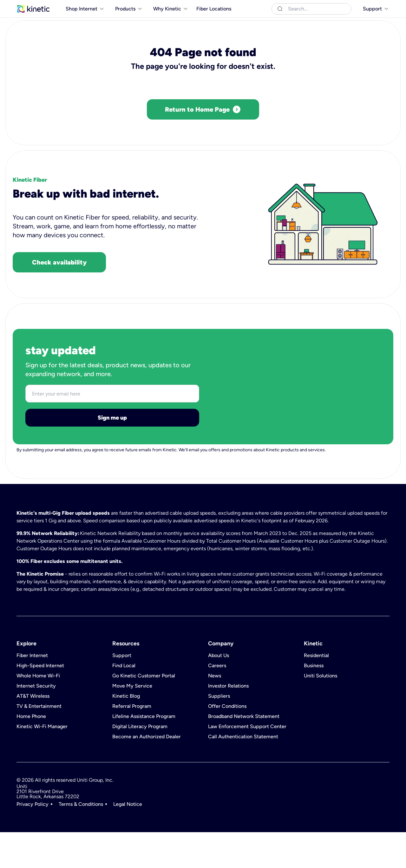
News (215, 712)
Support (122, 691)
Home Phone (31, 752)
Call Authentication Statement (243, 773)
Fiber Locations (214, 22)
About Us (219, 691)
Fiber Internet (32, 691)
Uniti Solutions (85, 6)
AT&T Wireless (33, 732)
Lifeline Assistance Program (144, 752)
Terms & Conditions (81, 840)
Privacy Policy (33, 840)
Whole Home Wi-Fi (38, 712)
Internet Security (36, 722)
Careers (217, 702)
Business (55, 6)
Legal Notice (128, 840)
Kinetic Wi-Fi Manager (42, 762)
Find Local (124, 702)
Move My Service (132, 722)
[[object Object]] (372, 6)
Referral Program (132, 742)
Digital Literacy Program (140, 762)
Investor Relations (228, 722)
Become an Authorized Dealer (147, 773)
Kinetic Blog (126, 732)
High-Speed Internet (40, 702)
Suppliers (219, 732)
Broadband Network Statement (244, 752)
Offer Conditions (227, 742)
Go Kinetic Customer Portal (144, 712)
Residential (28, 6)
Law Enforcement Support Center (247, 762)
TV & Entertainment (39, 742)
